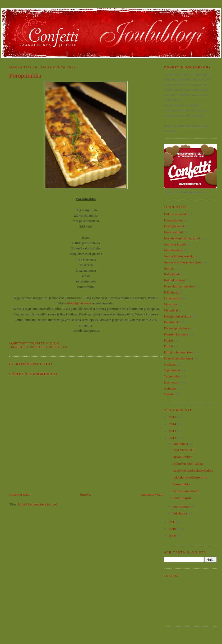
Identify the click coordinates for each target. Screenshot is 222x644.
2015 (173, 417)
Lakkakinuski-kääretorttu (190, 477)
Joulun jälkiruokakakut (180, 256)
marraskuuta (182, 506)
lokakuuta (181, 513)
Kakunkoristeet (174, 280)
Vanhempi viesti (151, 494)
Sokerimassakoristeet (178, 358)
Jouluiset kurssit (175, 244)
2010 (173, 529)
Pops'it (168, 346)
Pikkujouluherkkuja (177, 316)
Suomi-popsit (182, 498)
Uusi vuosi (58, 347)
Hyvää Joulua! (182, 457)
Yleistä (169, 394)
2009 (173, 536)
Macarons (171, 304)
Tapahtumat (172, 370)
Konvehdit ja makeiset (179, 286)
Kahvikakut (172, 274)
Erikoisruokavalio (176, 214)
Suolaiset (39, 347)
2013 (173, 431)
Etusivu (85, 494)
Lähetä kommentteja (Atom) (38, 504)
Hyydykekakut (174, 226)
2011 (173, 522)
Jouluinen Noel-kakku (188, 464)
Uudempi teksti (20, 494)
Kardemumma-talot (186, 491)
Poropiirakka (181, 484)
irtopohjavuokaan (79, 303)
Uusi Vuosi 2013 (184, 450)
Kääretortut (172, 292)
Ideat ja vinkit (173, 232)
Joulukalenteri (174, 250)
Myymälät (171, 310)
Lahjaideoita (172, 298)
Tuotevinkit (172, 376)
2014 (173, 424)
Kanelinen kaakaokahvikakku (193, 470)
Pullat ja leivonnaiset (178, 352)
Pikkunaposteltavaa (177, 328)
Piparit (168, 340)
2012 (173, 438)
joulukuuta (181, 444)
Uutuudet (170, 388)
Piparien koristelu (176, 334)
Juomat (169, 268)
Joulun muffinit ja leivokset (183, 262)
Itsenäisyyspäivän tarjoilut (182, 238)
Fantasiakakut (173, 220)
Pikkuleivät (172, 322)
